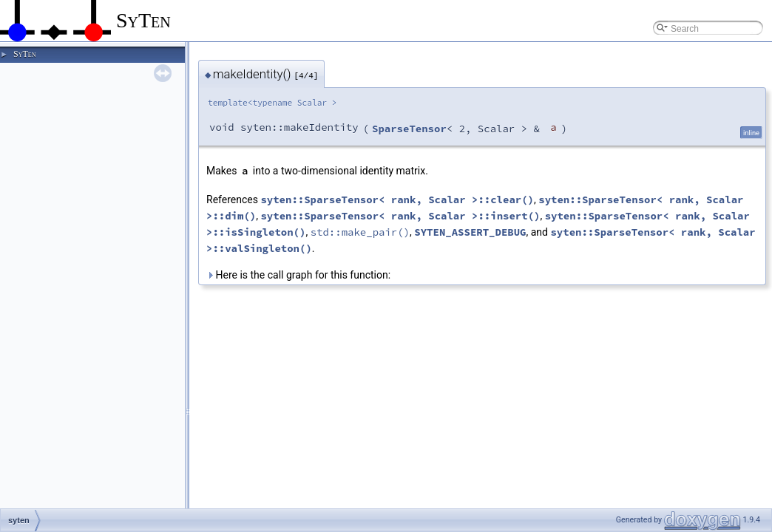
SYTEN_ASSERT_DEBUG (470, 232)
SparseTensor (409, 129)
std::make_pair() (360, 232)
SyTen (24, 54)
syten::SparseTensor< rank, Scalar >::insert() (400, 216)
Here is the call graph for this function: (298, 275)
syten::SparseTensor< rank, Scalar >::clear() (397, 199)
